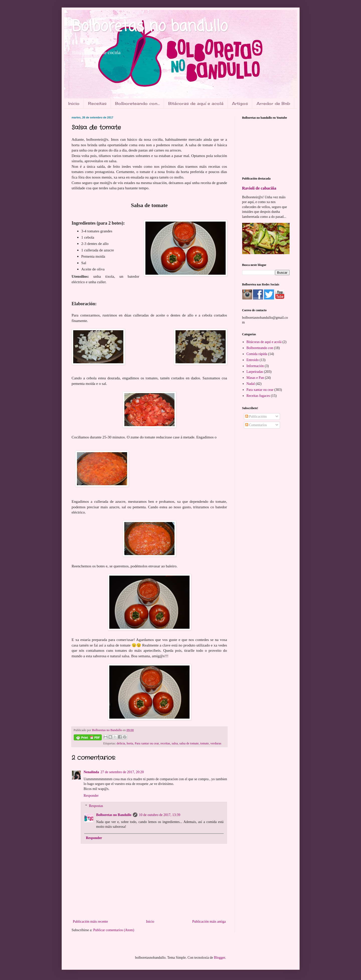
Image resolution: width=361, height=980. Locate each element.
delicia (121, 743)
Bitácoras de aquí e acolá (196, 103)
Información (255, 366)
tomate (205, 743)
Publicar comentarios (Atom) (114, 930)
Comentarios (256, 425)
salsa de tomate (189, 743)
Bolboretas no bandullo (150, 27)
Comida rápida (257, 354)
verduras (216, 743)
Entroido (253, 360)
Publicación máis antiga (209, 922)
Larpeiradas (255, 372)
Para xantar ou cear (147, 743)
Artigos (240, 103)
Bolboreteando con (260, 348)
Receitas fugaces (258, 396)
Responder (91, 796)
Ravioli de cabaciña (259, 188)
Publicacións (256, 417)
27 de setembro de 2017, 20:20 (122, 772)
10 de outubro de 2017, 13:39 (160, 815)
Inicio (74, 103)
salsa (175, 743)
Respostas (96, 806)
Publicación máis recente (91, 922)
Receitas (97, 103)
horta (130, 743)
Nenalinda (91, 772)
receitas (165, 743)
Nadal (251, 384)
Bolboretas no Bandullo (114, 815)
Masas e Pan (255, 378)
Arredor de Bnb (273, 103)
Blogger (219, 958)
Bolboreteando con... (137, 103)
